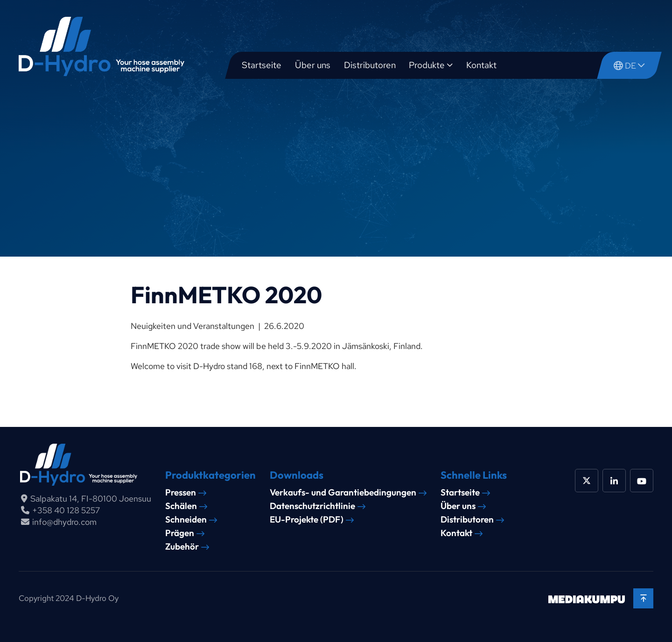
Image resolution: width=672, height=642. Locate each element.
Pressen (181, 492)
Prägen (180, 533)
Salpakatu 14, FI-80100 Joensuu (91, 499)
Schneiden (186, 520)
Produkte (427, 65)
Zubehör (182, 547)
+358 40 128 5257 (66, 510)
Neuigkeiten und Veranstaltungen (192, 326)
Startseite (262, 65)
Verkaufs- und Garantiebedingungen (343, 492)
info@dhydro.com (64, 522)
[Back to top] (643, 598)
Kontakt (481, 65)
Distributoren (370, 65)
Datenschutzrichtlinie (312, 506)
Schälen (181, 506)
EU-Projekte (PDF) (307, 520)
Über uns (313, 65)
